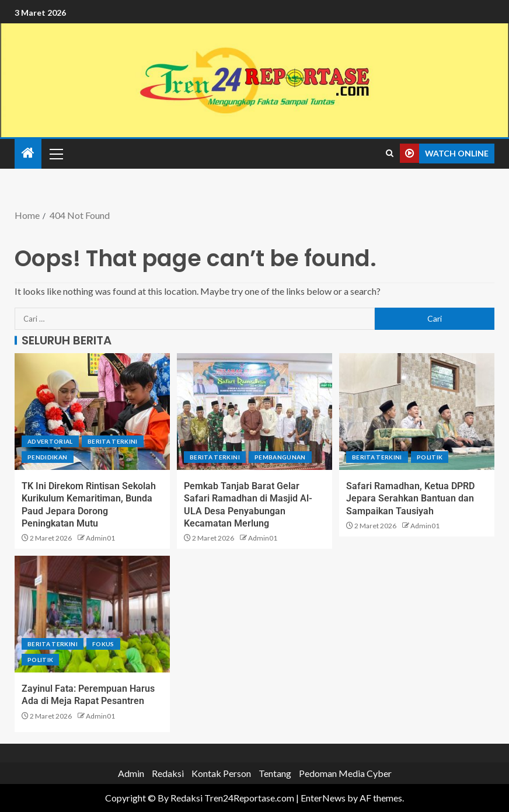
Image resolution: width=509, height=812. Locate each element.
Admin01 (100, 538)
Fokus (103, 644)
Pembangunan (280, 457)
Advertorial (50, 441)
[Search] (390, 154)
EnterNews (323, 798)
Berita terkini (113, 441)
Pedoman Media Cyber (345, 773)
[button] (55, 154)
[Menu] (55, 154)
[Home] (28, 153)
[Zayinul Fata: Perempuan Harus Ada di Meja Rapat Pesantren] (92, 614)
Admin (131, 773)
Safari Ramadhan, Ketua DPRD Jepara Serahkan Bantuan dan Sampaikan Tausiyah (410, 499)
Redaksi (168, 773)
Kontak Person (221, 773)
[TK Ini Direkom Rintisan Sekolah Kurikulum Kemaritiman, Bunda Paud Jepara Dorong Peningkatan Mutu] (92, 412)
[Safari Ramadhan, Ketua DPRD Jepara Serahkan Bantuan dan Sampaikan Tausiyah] (417, 412)
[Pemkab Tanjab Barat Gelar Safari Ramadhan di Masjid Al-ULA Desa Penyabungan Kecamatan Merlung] (254, 412)
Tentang (275, 773)
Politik (430, 457)
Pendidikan (48, 457)
